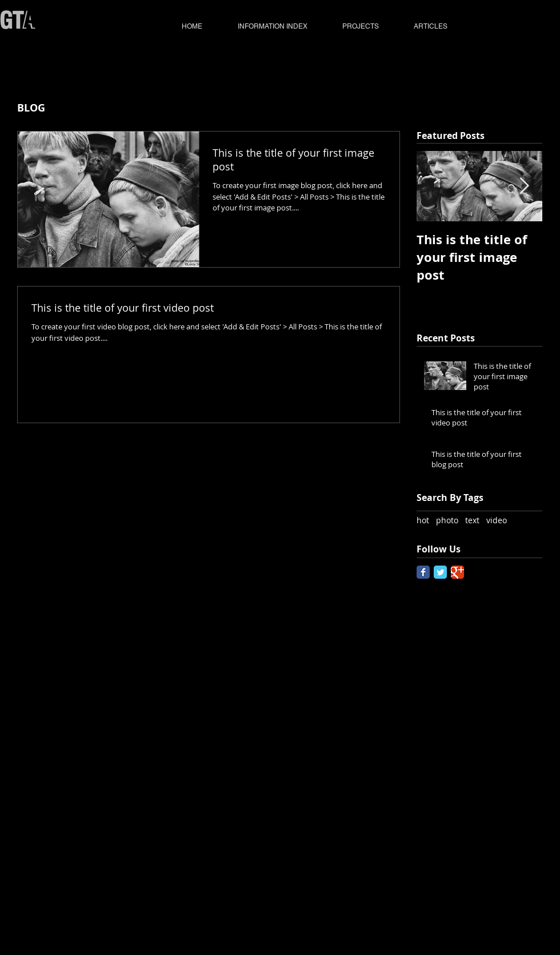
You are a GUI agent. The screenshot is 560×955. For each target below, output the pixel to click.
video (497, 520)
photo (447, 520)
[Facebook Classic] (423, 572)
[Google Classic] (457, 572)
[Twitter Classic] (440, 572)
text (472, 520)
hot (423, 520)
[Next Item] (524, 187)
